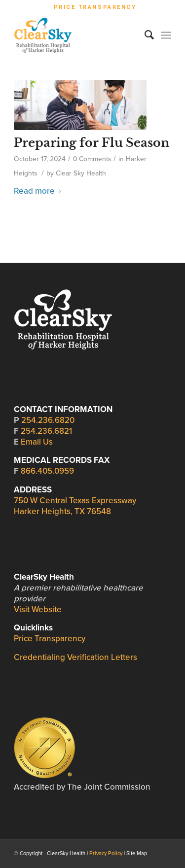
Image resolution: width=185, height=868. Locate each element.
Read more (39, 191)
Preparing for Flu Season (92, 143)
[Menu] (166, 35)
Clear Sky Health (81, 173)
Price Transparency (95, 7)
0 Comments (92, 159)
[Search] (144, 35)
